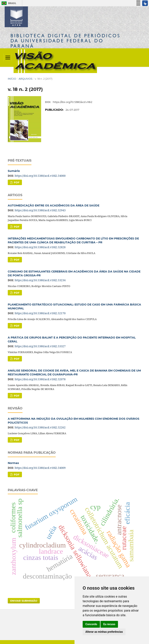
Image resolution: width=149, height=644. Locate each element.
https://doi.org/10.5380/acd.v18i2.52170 (40, 313)
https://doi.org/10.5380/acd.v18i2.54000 (40, 176)
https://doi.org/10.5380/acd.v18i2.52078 (40, 379)
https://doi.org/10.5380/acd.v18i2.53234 (40, 280)
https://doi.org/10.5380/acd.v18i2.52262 (40, 427)
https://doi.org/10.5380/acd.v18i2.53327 (40, 346)
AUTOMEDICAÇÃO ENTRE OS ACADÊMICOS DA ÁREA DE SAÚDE (54, 205)
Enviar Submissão (24, 601)
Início (12, 79)
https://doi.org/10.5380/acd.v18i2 (72, 102)
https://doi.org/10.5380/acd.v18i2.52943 (40, 210)
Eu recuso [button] (109, 624)
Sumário (14, 171)
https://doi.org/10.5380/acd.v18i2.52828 (40, 247)
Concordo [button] (91, 624)
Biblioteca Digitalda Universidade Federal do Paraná (65, 41)
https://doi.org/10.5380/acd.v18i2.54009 (40, 468)
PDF (16, 182)
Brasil (8, 3)
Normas (13, 463)
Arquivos (26, 79)
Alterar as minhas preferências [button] (104, 632)
